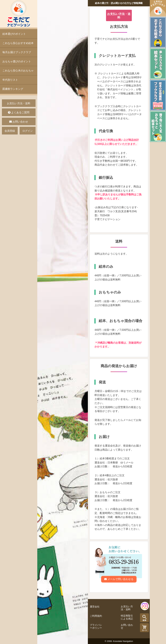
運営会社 (95, 607)
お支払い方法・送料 (19, 103)
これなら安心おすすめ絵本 (18, 43)
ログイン (28, 131)
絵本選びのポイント (14, 34)
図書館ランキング (13, 89)
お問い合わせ (19, 122)
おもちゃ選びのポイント (17, 61)
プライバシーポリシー (96, 626)
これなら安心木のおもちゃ (18, 71)
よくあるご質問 (19, 112)
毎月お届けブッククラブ (17, 52)
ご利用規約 (96, 616)
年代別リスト (10, 80)
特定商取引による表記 (127, 617)
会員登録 (10, 131)
